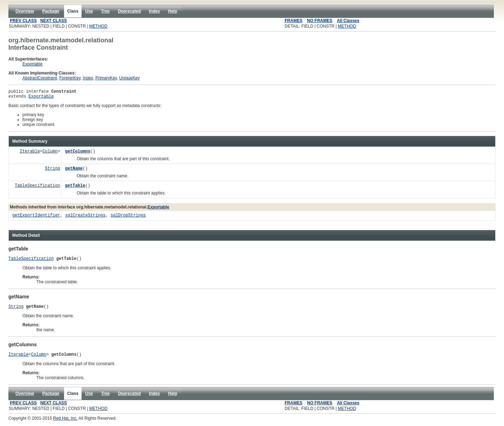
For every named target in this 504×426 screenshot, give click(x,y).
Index (88, 78)
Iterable (30, 154)
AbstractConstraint (40, 78)
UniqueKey (129, 78)
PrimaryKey (106, 78)
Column (50, 154)
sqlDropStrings (128, 218)
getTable (75, 188)
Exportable (32, 64)
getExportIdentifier (36, 218)
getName (74, 171)
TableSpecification (37, 188)
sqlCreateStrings (85, 218)
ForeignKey (70, 78)
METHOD (98, 26)
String (53, 171)
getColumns (78, 154)
